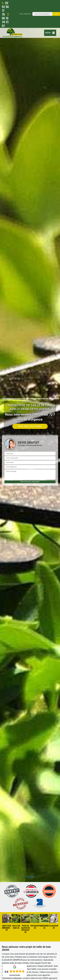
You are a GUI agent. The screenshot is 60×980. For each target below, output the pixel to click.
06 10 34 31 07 (5, 20)
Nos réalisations (30, 426)
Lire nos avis (15, 975)
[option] (30, 490)
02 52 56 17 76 (5, 8)
